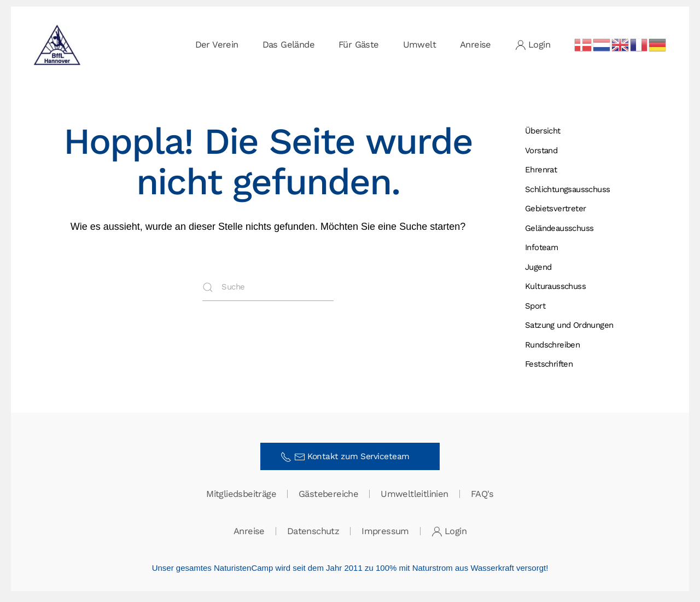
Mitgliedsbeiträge (241, 495)
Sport (535, 306)
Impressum (385, 532)
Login (533, 45)
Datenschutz (313, 532)
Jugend (538, 267)
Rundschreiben (552, 345)
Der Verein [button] (217, 45)
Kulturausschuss (555, 286)
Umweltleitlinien (414, 495)
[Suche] (268, 287)
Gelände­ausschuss (559, 228)
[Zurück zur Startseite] (57, 45)
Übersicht (543, 131)
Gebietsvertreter (555, 209)
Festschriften (549, 364)
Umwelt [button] (419, 45)
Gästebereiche (328, 495)
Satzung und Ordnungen (569, 325)
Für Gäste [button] (359, 45)
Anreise (476, 45)
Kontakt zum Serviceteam (349, 457)
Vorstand (541, 150)
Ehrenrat (541, 170)
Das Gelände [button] (288, 45)
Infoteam (541, 247)
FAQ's (482, 495)
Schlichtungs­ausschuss (567, 189)
